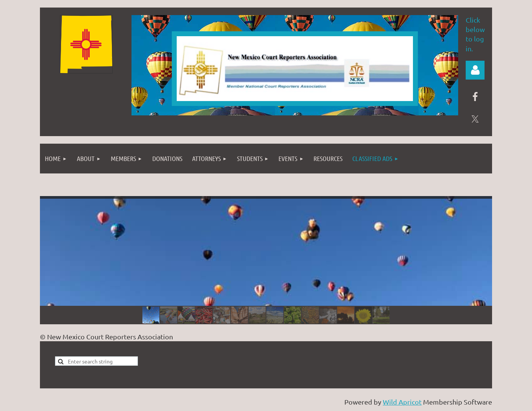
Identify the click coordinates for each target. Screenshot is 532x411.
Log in (475, 70)
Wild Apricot (402, 402)
